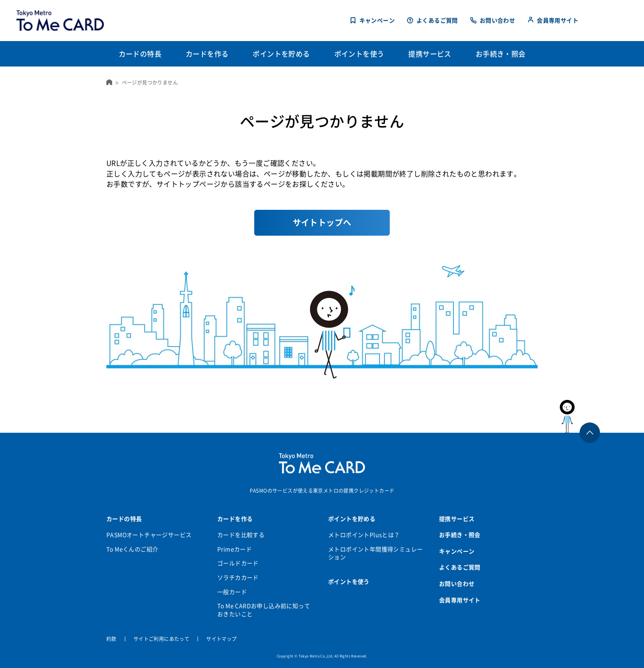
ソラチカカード (238, 577)
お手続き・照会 (460, 535)
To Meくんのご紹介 (132, 549)
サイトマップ (221, 639)
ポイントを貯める (352, 519)
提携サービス (457, 519)
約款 (112, 639)
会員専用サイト (558, 20)
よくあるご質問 (437, 20)
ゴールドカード (238, 563)
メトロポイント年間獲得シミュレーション (375, 553)
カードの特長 (124, 519)
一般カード (232, 592)
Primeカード (235, 549)
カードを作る (235, 519)
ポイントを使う (349, 581)
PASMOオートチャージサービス (149, 535)
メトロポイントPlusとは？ (364, 535)
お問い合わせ (497, 20)
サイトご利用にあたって (161, 639)
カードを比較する (241, 535)
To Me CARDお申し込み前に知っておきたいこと (264, 610)
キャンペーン (377, 20)
